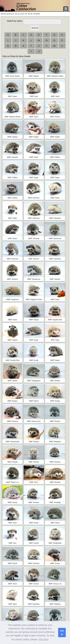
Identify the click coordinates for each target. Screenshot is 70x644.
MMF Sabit (55, 96)
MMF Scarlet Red (12, 360)
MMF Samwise (55, 259)
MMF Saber (12, 96)
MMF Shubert (34, 502)
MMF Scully (34, 360)
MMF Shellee (34, 462)
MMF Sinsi (12, 523)
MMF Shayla (34, 442)
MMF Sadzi (34, 157)
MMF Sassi (55, 299)
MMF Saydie (12, 340)
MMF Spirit (13, 604)
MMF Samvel (34, 259)
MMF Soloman (34, 563)
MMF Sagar (34, 178)
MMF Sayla (34, 340)
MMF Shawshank (12, 442)
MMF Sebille (12, 381)
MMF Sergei (55, 401)
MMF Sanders (12, 279)
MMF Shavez (55, 421)
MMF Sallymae (34, 218)
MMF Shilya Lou (12, 482)
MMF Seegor (12, 401)
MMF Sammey (13, 259)
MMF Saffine (13, 178)
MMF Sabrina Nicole (12, 117)
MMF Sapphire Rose (34, 299)
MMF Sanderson (34, 279)
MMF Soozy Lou (55, 584)
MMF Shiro (34, 482)
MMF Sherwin (55, 462)
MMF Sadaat (12, 137)
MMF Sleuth (12, 563)
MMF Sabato (34, 76)
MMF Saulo (12, 320)
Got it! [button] (62, 633)
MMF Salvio (12, 239)
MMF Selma (34, 401)
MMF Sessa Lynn (34, 421)
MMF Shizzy (13, 502)
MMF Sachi (34, 117)
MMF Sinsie (34, 523)
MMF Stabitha (55, 604)
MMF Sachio (55, 117)
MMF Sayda (34, 320)
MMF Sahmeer (34, 198)
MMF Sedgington (34, 381)
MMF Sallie (13, 218)
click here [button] (43, 639)
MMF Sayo (55, 340)
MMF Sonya (55, 563)
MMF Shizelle (55, 482)
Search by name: (15, 21)
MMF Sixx (12, 543)
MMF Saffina (55, 157)
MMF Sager (55, 178)
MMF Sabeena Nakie (55, 76)
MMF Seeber (55, 381)
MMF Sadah (34, 137)
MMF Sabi (34, 96)
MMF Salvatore (55, 218)
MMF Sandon (55, 279)
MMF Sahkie (12, 198)
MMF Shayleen (55, 442)
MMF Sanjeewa (12, 299)
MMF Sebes (55, 360)
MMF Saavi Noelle (13, 76)
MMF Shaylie (13, 462)
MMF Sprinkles (34, 604)
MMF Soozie (34, 584)
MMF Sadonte (12, 157)
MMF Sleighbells (55, 543)
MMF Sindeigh (55, 502)
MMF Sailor (55, 198)
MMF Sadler (55, 137)
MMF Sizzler (34, 543)
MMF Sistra (55, 523)
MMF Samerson (55, 239)
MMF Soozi (12, 584)
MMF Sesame (12, 421)
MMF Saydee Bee (55, 320)
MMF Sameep (34, 239)
